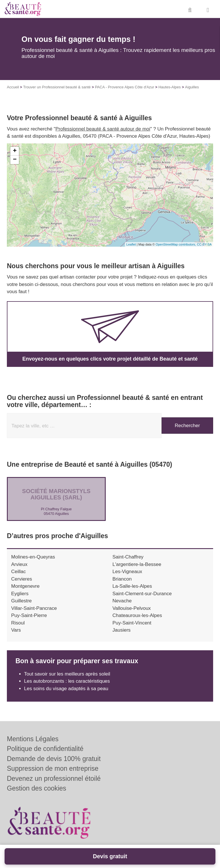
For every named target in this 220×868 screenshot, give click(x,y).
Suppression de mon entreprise (53, 768)
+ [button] (15, 151)
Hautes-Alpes (170, 87)
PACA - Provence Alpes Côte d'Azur (124, 87)
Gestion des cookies (37, 788)
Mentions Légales (33, 739)
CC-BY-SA (204, 244)
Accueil (13, 87)
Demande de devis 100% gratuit (54, 759)
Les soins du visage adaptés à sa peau (66, 689)
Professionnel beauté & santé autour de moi (103, 129)
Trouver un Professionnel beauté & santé (57, 87)
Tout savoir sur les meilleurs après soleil (67, 674)
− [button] (15, 160)
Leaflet (131, 244)
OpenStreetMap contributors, (176, 244)
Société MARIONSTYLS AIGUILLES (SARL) (56, 494)
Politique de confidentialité (45, 749)
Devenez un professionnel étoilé (54, 779)
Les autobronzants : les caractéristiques (67, 681)
